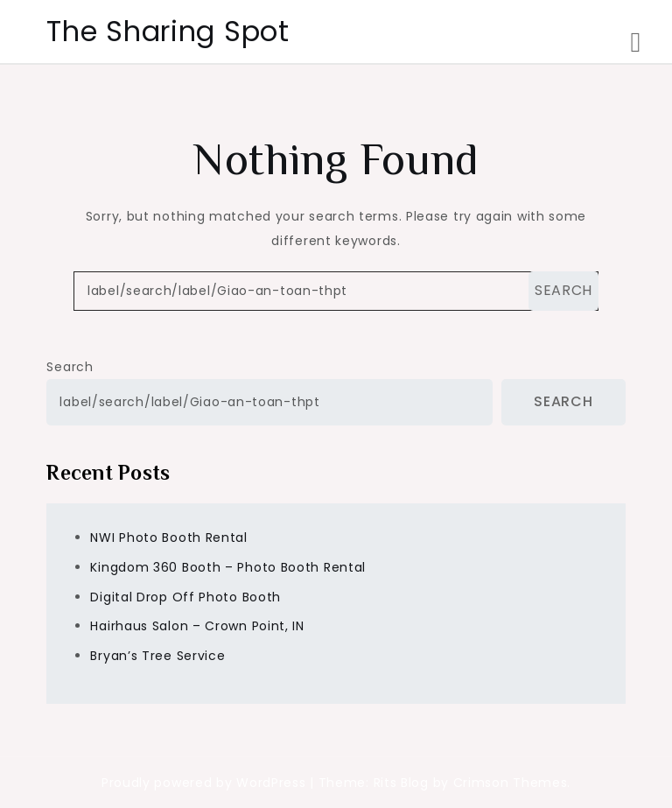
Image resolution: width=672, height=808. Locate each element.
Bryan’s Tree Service (157, 656)
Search (70, 367)
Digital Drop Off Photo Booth (185, 597)
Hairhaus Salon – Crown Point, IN (197, 626)
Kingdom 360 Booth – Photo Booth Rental (228, 567)
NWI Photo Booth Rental (168, 537)
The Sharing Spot (168, 31)
